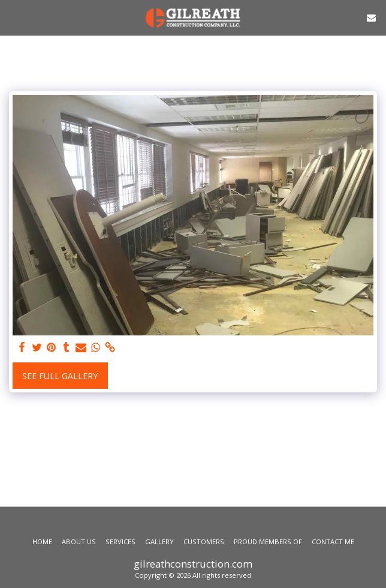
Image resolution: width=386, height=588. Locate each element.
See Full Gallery (60, 376)
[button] (13, 17)
